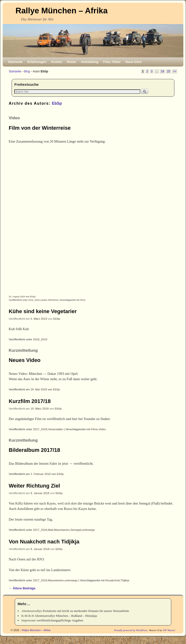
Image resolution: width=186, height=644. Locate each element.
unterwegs (88, 530)
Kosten (57, 62)
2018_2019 (40, 339)
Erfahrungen (37, 62)
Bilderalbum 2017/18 (34, 450)
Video (102, 429)
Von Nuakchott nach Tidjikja (44, 542)
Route (71, 62)
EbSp (57, 103)
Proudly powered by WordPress (131, 630)
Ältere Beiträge (22, 588)
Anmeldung (90, 62)
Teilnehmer (53, 300)
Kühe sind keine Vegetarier (43, 311)
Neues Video (25, 360)
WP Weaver (169, 630)
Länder (44, 300)
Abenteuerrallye (32, 611)
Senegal (76, 530)
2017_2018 (40, 429)
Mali (50, 530)
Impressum (28, 620)
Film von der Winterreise (40, 128)
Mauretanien (62, 530)
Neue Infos (134, 62)
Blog (27, 71)
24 (162, 71)
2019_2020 (34, 300)
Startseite (15, 62)
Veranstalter (55, 429)
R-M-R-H (28, 616)
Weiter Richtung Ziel (34, 486)
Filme (83, 300)
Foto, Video (112, 62)
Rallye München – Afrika (62, 11)
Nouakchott (112, 580)
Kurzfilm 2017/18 (30, 401)
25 (168, 71)
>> (175, 71)
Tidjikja (125, 580)
